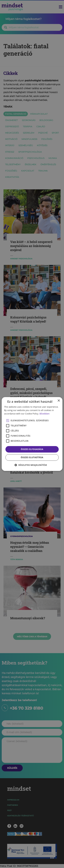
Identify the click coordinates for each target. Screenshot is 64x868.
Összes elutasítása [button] (32, 457)
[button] (32, 465)
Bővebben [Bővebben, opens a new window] (45, 414)
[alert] (32, 434)
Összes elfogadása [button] (32, 449)
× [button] (59, 401)
